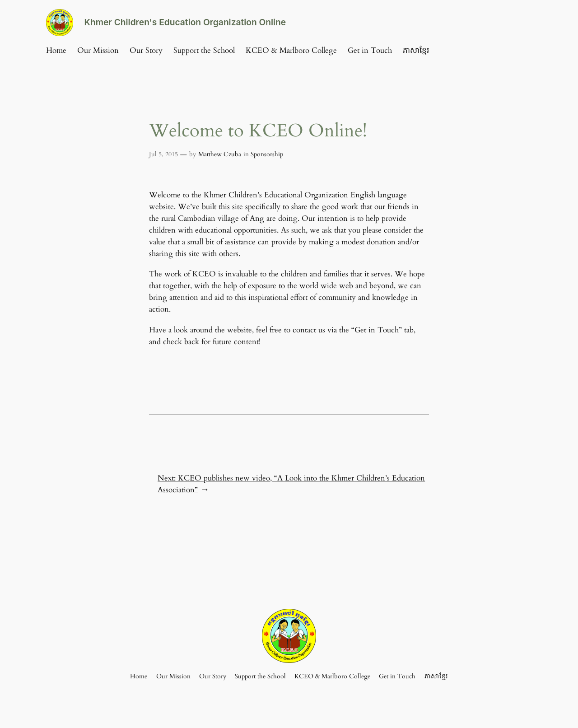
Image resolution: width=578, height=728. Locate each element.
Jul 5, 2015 (163, 154)
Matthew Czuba (220, 154)
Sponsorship (267, 154)
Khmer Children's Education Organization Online (185, 22)
